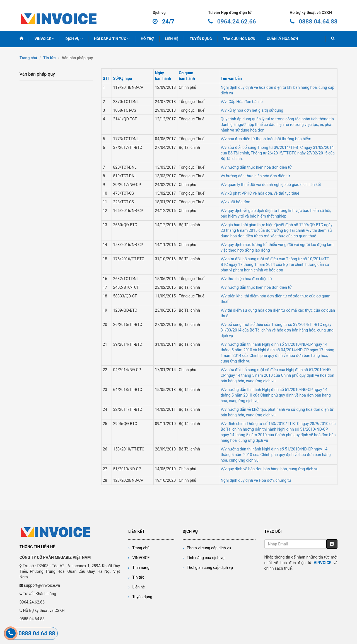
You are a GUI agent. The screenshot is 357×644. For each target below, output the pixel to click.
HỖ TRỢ (147, 39)
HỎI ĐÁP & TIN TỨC (112, 39)
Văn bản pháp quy (37, 74)
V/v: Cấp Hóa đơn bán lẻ (242, 102)
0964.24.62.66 (237, 22)
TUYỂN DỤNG (201, 39)
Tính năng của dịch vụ (204, 558)
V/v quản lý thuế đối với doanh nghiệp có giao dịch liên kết (271, 185)
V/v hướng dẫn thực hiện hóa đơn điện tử (256, 167)
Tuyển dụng (140, 597)
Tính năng (139, 567)
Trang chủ (28, 58)
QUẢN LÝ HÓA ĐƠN (283, 39)
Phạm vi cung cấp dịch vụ (207, 548)
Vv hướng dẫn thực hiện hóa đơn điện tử (255, 176)
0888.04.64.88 (318, 22)
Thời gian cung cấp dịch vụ (208, 567)
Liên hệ (137, 587)
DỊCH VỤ (74, 39)
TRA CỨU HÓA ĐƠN (239, 39)
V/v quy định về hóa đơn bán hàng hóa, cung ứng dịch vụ (269, 469)
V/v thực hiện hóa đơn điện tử (246, 279)
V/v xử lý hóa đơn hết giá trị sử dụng (252, 110)
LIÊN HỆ (172, 39)
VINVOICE (44, 39)
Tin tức (49, 58)
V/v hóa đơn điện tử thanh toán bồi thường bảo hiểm (266, 139)
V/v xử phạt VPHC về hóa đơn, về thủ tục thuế (260, 193)
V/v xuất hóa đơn (235, 202)
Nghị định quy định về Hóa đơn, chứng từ (256, 480)
